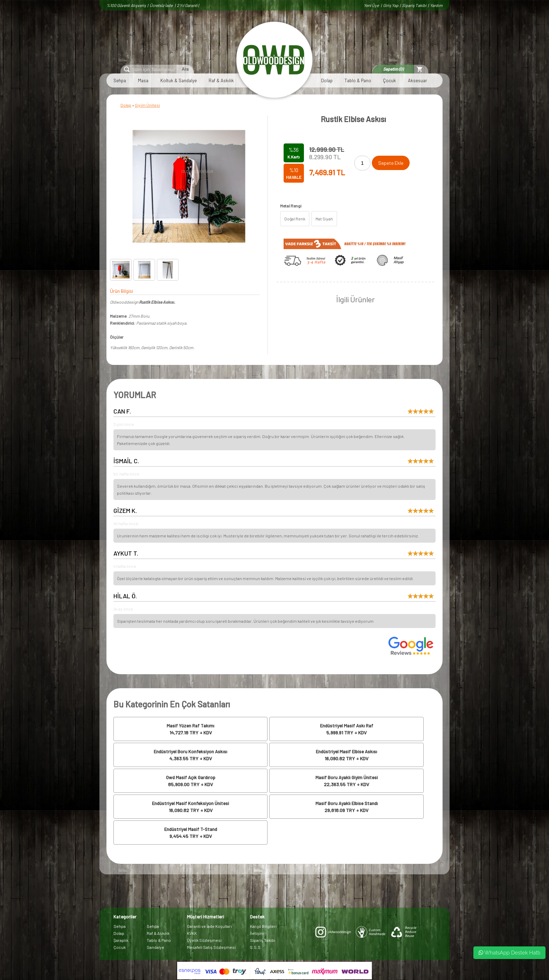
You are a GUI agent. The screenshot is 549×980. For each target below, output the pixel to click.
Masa (143, 80)
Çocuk (390, 80)
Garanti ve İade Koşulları (209, 926)
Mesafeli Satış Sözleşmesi (211, 947)
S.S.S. (256, 947)
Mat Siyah (324, 219)
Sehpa (120, 80)
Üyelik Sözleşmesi (204, 940)
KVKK (192, 933)
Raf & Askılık (221, 80)
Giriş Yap (391, 5)
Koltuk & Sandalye (179, 80)
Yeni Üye (372, 5)
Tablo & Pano (358, 80)
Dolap (327, 80)
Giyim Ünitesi (147, 105)
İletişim (257, 933)
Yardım (436, 5)
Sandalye (155, 947)
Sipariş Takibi (414, 5)
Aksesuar (418, 80)
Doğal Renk (295, 219)
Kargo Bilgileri (263, 926)
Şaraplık (121, 940)
